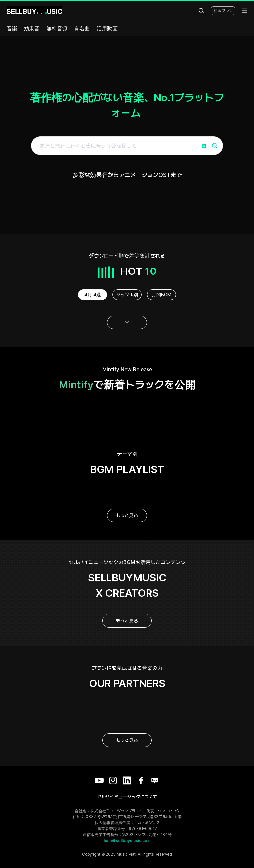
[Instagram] (113, 780)
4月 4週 (93, 295)
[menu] (245, 11)
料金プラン (223, 11)
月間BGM (162, 295)
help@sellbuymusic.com (127, 841)
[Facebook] (141, 780)
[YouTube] (99, 780)
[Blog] (155, 780)
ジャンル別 (127, 295)
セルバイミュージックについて (127, 797)
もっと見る (127, 515)
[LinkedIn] (127, 780)
